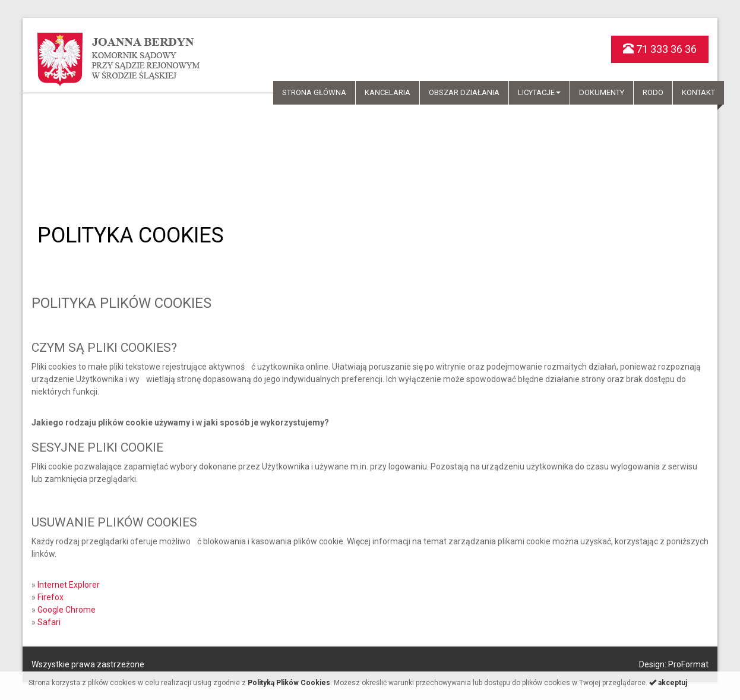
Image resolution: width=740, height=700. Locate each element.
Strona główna (314, 92)
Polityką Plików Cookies (289, 683)
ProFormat (688, 664)
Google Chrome (67, 610)
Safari (49, 622)
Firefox (50, 597)
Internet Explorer (69, 585)
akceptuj (668, 683)
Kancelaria (388, 92)
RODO (653, 92)
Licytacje (539, 92)
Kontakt (698, 92)
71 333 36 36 (660, 49)
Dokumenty (602, 92)
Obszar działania (464, 92)
